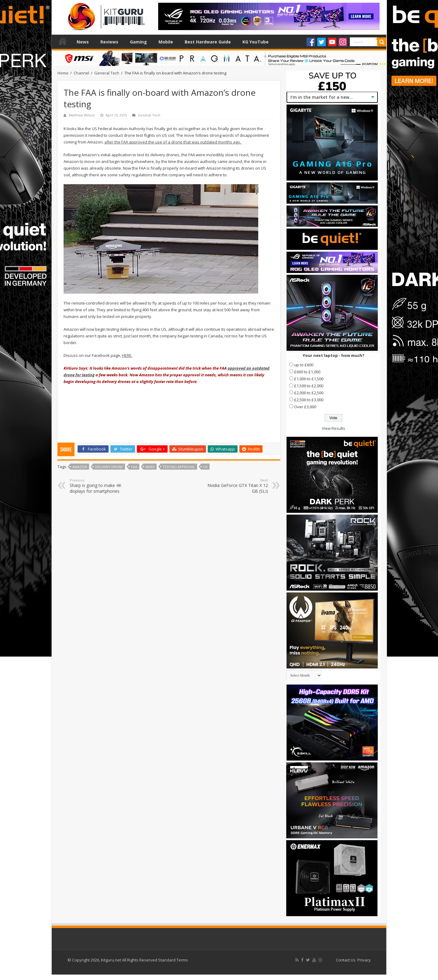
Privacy (364, 960)
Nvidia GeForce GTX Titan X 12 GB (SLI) (237, 486)
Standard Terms (173, 960)
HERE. (127, 355)
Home (63, 41)
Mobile (166, 42)
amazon (80, 467)
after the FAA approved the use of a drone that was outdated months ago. (173, 142)
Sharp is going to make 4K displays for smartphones (101, 486)
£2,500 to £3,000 (309, 400)
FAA (134, 467)
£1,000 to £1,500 (309, 379)
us (205, 467)
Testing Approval (179, 467)
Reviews (109, 42)
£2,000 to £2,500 (309, 393)
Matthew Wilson (82, 115)
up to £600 (304, 365)
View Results (334, 428)
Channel (81, 73)
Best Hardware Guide (208, 42)
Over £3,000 (305, 407)
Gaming (138, 42)
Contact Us (346, 960)
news (150, 467)
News (83, 42)
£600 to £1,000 (307, 372)
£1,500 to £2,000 (309, 386)
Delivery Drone (109, 467)
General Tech (107, 73)
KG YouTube (255, 42)
